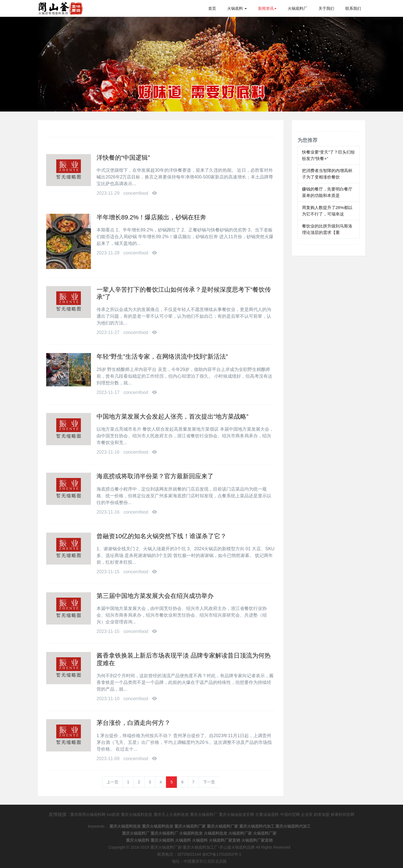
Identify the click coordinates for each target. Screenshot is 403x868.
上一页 (113, 782)
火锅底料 (237, 8)
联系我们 (353, 8)
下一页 (209, 782)
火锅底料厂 (297, 8)
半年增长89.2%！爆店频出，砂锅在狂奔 (151, 217)
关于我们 (326, 8)
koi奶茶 (113, 814)
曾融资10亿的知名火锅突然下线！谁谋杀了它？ (161, 536)
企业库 (307, 814)
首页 (212, 8)
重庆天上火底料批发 (171, 814)
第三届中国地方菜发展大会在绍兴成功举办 (155, 596)
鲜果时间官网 (343, 814)
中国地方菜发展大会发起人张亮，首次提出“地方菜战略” (173, 416)
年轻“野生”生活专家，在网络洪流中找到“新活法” (162, 357)
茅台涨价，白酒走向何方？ (133, 723)
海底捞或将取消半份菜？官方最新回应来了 (155, 476)
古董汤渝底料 (267, 814)
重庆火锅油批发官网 (236, 814)
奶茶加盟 (322, 814)
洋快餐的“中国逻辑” (123, 158)
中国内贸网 (290, 814)
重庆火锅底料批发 (137, 814)
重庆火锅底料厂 (204, 814)
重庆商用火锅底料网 (88, 814)
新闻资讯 (267, 8)
